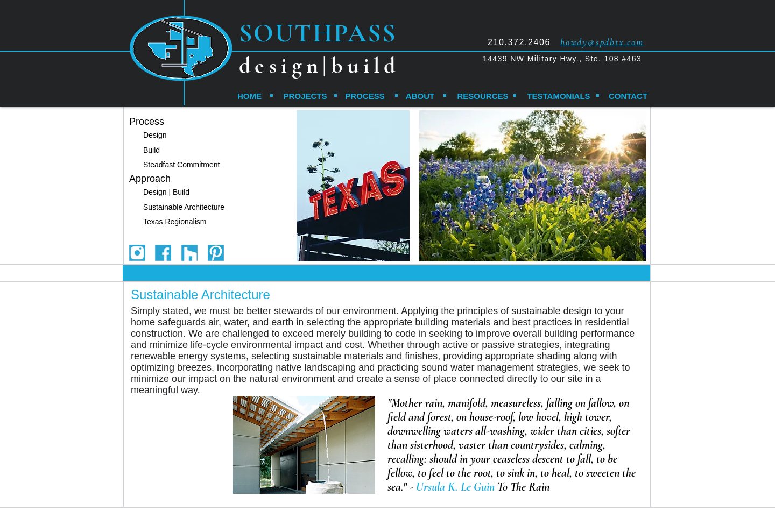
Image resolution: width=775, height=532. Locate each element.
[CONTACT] (628, 96)
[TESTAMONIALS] (559, 96)
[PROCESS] (365, 96)
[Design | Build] (175, 192)
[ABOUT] (420, 96)
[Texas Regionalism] (184, 222)
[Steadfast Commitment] (186, 165)
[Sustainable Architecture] (186, 207)
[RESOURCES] (483, 96)
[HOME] (249, 96)
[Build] (154, 150)
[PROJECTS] (305, 96)
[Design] (160, 135)
